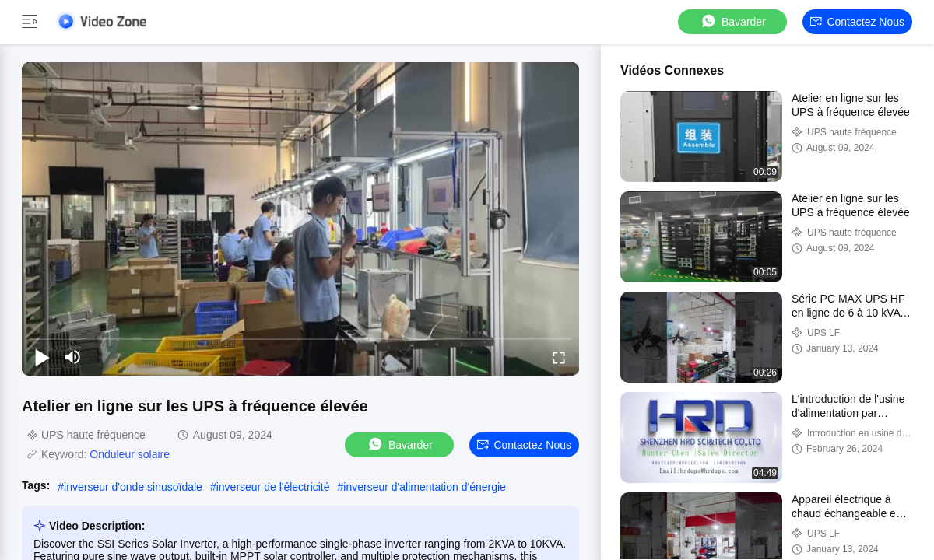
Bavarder (733, 21)
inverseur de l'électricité (273, 487)
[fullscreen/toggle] (559, 357)
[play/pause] (42, 357)
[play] (300, 219)
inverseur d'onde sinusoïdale (133, 487)
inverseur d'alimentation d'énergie (424, 487)
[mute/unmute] (73, 357)
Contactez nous (857, 22)
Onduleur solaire (130, 454)
